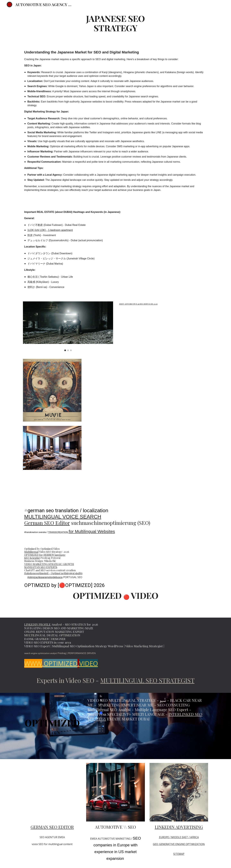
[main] (116, 23)
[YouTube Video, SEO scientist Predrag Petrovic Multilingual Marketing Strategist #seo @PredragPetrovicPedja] (52, 792)
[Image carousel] (68, 326)
